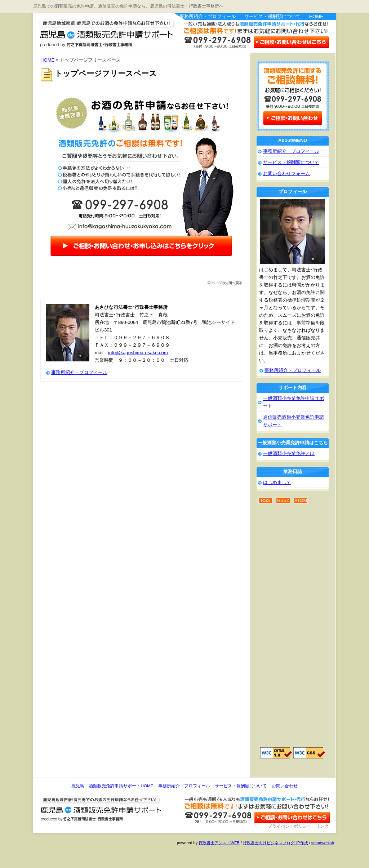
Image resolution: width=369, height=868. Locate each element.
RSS (266, 500)
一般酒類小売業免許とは (289, 453)
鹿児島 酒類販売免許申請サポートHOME (112, 786)
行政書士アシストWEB (219, 843)
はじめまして (277, 482)
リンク (322, 826)
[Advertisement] (285, 629)
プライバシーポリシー (289, 826)
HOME (316, 16)
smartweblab (323, 843)
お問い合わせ (285, 786)
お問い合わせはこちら (291, 42)
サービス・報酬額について (272, 16)
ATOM (301, 500)
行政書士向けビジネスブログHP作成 (275, 843)
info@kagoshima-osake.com (138, 353)
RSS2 (283, 500)
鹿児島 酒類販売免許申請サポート (94, 30)
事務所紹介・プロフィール (208, 16)
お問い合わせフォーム (286, 173)
